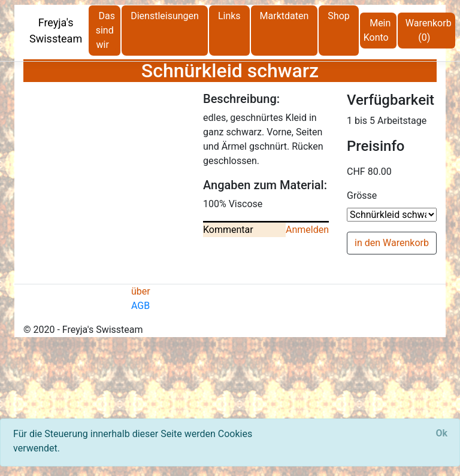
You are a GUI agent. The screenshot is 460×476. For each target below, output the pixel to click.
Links (229, 16)
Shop (338, 16)
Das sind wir (105, 30)
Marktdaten (285, 16)
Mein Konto (377, 30)
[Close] (441, 433)
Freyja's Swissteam (56, 31)
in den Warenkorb (392, 243)
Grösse (362, 195)
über (141, 291)
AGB (140, 306)
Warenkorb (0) (429, 30)
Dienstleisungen (165, 16)
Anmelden (307, 230)
